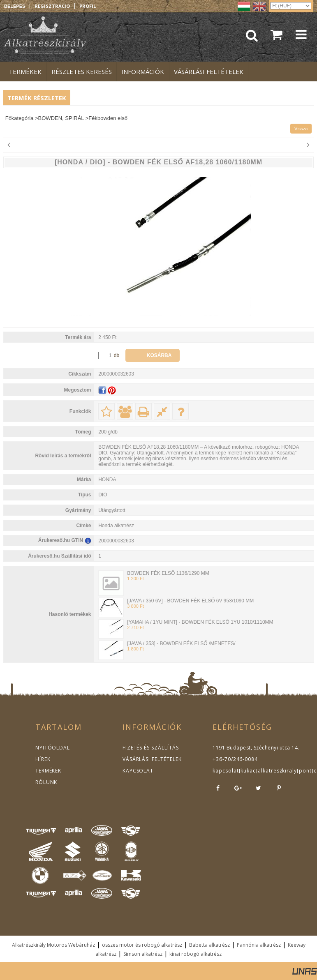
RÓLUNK (46, 782)
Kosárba (159, 355)
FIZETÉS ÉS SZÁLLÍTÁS (149, 748)
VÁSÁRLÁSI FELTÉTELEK (150, 759)
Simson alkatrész (143, 954)
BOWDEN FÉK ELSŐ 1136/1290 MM (168, 573)
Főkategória (20, 118)
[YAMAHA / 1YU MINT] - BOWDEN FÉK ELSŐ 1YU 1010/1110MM (200, 622)
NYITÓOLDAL (52, 748)
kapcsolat (225, 771)
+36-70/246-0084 (234, 759)
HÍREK (43, 759)
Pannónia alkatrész (259, 945)
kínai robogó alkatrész (196, 954)
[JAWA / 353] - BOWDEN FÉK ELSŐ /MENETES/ (181, 643)
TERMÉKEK (48, 771)
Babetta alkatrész (209, 945)
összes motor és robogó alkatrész (142, 945)
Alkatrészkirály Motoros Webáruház (53, 945)
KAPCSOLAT (137, 771)
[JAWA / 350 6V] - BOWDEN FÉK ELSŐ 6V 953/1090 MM (190, 601)
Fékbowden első (108, 118)
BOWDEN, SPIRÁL (61, 118)
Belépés (15, 6)
